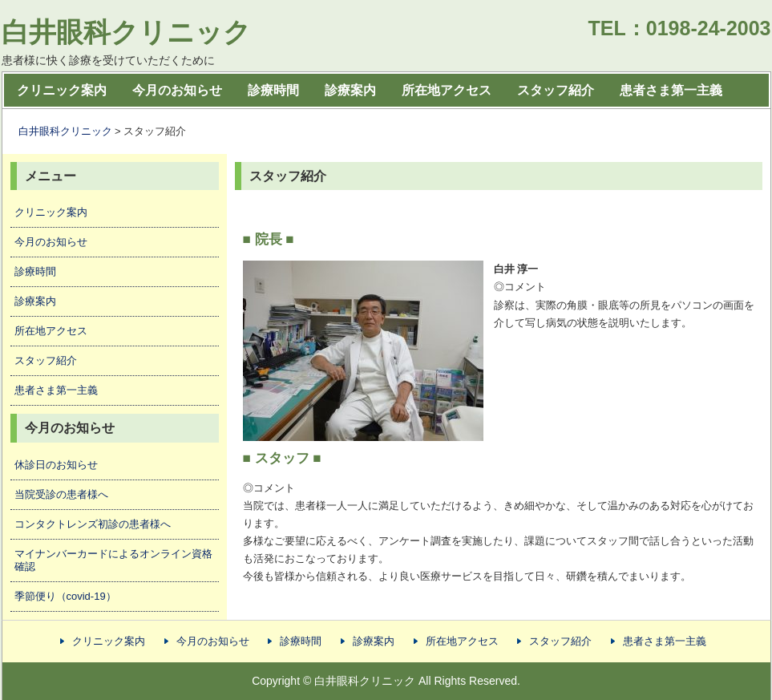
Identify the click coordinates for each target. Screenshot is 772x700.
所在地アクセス (447, 90)
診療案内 (350, 90)
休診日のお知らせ (56, 465)
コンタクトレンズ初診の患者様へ (93, 524)
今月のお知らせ (177, 90)
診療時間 (273, 90)
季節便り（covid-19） (65, 596)
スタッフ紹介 (556, 90)
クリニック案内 (62, 90)
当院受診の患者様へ (61, 494)
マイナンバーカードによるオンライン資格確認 (113, 560)
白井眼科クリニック (126, 32)
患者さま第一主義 (671, 90)
